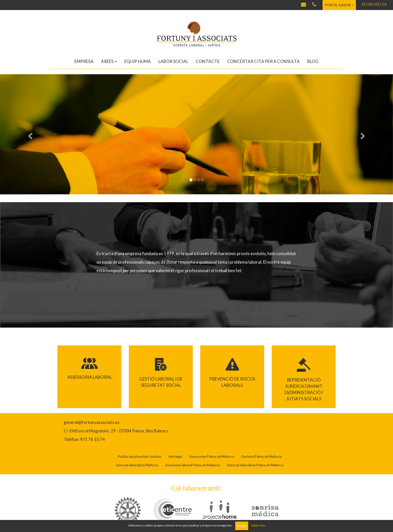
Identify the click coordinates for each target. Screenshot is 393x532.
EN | (371, 4)
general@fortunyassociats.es (91, 422)
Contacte (208, 61)
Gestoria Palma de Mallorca (261, 457)
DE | (378, 4)
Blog (313, 61)
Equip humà (138, 61)
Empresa (84, 61)
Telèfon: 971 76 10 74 (84, 439)
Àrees (109, 61)
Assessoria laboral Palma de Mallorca (192, 465)
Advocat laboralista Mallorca (137, 465)
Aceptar (242, 526)
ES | (365, 4)
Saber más (258, 525)
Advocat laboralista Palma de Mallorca (255, 465)
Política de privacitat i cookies (140, 457)
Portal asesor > (339, 5)
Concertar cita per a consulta (263, 61)
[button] (29, 134)
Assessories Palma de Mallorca (212, 457)
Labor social (173, 61)
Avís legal (175, 457)
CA (384, 4)
